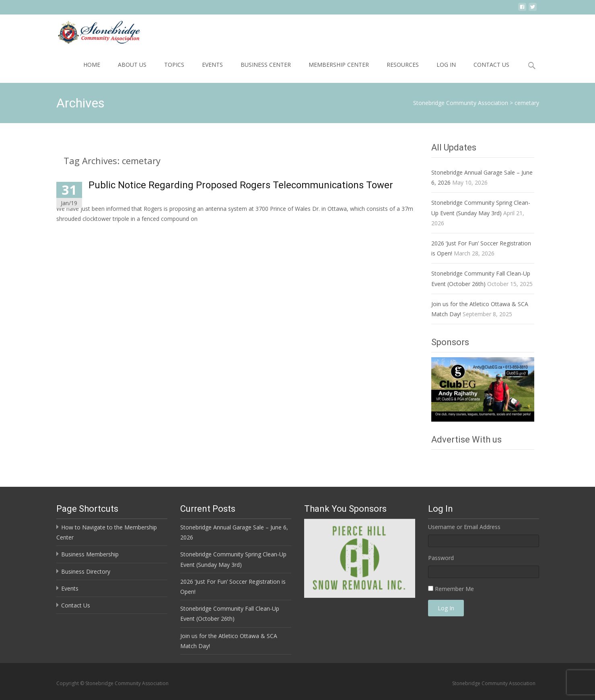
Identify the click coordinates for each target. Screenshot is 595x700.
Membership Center (339, 65)
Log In (446, 65)
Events (212, 65)
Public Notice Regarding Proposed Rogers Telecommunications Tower (241, 185)
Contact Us (491, 65)
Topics (174, 65)
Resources (403, 65)
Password (441, 558)
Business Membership (90, 554)
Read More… (74, 234)
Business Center (266, 65)
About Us (132, 65)
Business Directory (86, 571)
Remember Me (454, 589)
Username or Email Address (464, 527)
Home (92, 65)
